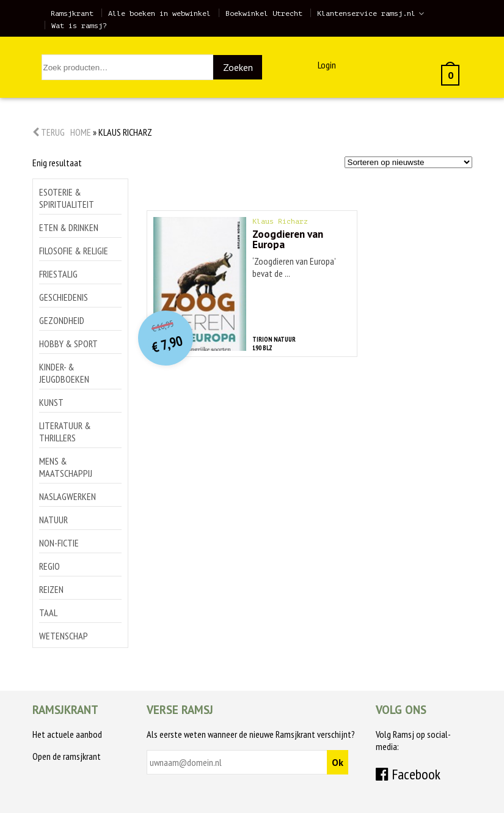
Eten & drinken (69, 227)
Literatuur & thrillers (65, 432)
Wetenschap (64, 636)
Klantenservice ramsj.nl (366, 13)
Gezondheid (62, 320)
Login (327, 65)
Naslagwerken (68, 496)
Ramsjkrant (72, 13)
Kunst (51, 402)
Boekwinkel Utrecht (264, 13)
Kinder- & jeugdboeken (64, 373)
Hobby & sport (68, 344)
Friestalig (58, 274)
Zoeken (238, 67)
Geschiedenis (64, 297)
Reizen (51, 589)
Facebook (408, 774)
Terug (49, 132)
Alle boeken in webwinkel (159, 13)
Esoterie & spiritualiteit (67, 198)
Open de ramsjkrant (67, 756)
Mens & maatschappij (66, 467)
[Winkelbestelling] (408, 162)
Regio (49, 566)
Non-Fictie (59, 543)
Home (81, 132)
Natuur (53, 520)
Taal (48, 613)
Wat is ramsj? (79, 26)
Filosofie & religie (74, 251)
